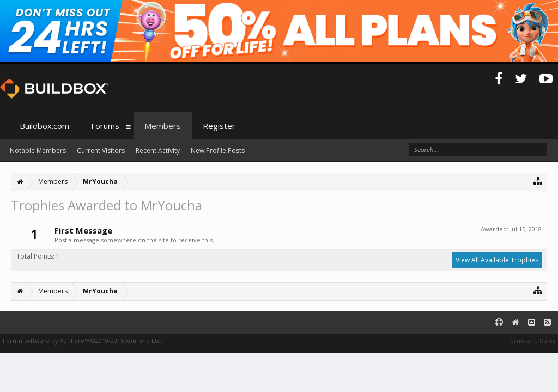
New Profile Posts (218, 151)
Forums (105, 126)
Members (163, 126)
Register (219, 126)
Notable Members (38, 151)
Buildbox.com (44, 126)
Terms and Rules (531, 341)
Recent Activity (158, 151)
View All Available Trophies (497, 260)
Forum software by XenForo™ (83, 341)
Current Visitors (101, 151)
